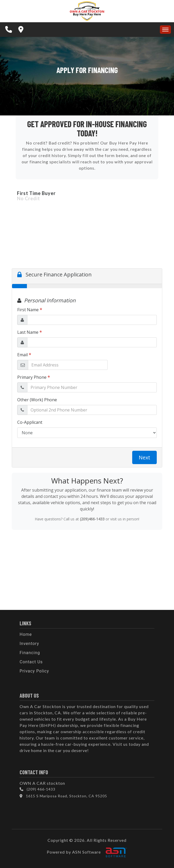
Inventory (29, 644)
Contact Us (31, 662)
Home (26, 634)
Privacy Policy (34, 671)
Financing (30, 653)
